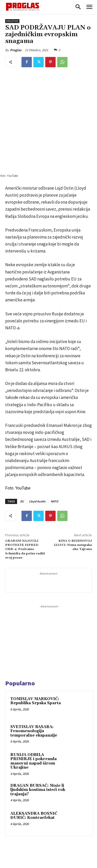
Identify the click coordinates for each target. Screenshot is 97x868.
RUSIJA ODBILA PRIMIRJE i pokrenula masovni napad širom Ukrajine (33, 706)
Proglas (16, 50)
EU (22, 446)
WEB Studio (66, 865)
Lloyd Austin (37, 446)
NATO (54, 446)
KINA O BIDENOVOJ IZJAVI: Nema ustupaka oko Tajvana (73, 490)
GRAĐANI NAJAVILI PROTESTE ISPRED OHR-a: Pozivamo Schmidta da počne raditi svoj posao (25, 494)
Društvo (12, 21)
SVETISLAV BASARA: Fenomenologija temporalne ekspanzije (34, 676)
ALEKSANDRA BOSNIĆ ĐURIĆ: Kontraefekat (34, 761)
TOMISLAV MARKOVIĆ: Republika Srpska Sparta (36, 646)
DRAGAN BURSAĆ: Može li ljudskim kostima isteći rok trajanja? (38, 735)
